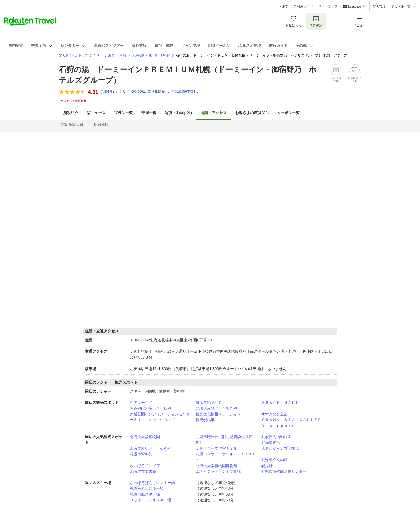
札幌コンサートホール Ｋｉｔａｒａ (226, 457)
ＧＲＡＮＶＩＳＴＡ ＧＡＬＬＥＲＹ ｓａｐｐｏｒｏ (291, 423)
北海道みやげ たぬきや (216, 408)
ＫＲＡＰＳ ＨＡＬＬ (280, 403)
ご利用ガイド (303, 6)
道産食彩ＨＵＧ (209, 403)
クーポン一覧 (288, 113)
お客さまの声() (252, 113)
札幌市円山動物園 (276, 437)
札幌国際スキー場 (145, 494)
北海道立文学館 (275, 460)
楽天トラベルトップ (73, 55)
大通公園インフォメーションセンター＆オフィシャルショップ (160, 417)
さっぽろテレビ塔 (145, 466)
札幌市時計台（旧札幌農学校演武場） (224, 440)
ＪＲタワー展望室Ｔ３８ (216, 448)
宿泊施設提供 (72, 125)
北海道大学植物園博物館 (216, 466)
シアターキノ (141, 403)
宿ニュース (96, 113)
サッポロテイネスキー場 (151, 500)
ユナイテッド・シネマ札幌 (218, 471)
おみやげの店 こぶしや (151, 408)
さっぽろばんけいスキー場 (152, 483)
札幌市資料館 (141, 454)
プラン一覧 (123, 113)
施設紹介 (71, 113)
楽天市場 (379, 6)
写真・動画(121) (178, 113)
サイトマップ (328, 6)
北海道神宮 (271, 442)
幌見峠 (267, 466)
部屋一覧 (149, 113)
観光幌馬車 (205, 420)
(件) (109, 92)
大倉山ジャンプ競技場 (280, 448)
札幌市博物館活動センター (284, 471)
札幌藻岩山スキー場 (147, 488)
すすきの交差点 (275, 414)
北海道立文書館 (143, 471)
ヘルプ (283, 6)
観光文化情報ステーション (218, 414)
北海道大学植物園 (145, 437)
